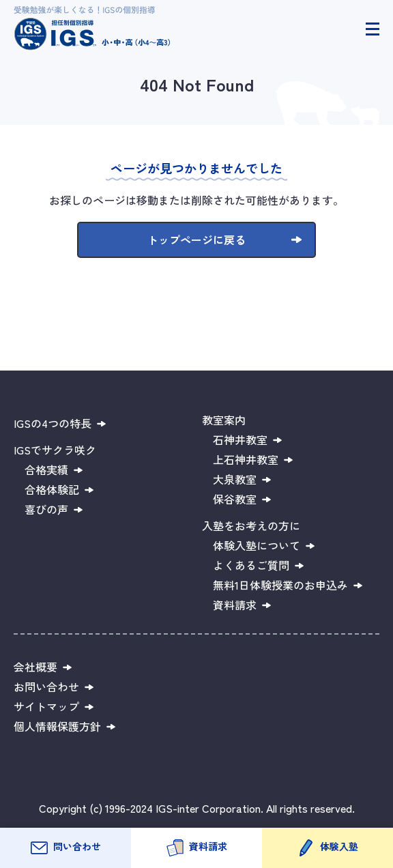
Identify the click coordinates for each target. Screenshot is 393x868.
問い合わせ (77, 846)
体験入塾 (339, 846)
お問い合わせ (46, 686)
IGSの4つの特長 (53, 423)
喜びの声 (46, 509)
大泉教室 (235, 479)
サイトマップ (46, 706)
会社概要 (35, 667)
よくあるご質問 (251, 565)
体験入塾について (257, 545)
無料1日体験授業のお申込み (280, 585)
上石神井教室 (246, 459)
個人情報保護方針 (57, 726)
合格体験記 (52, 489)
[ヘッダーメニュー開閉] (373, 29)
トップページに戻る (196, 240)
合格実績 (46, 469)
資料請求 (208, 846)
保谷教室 (235, 499)
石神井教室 (240, 439)
